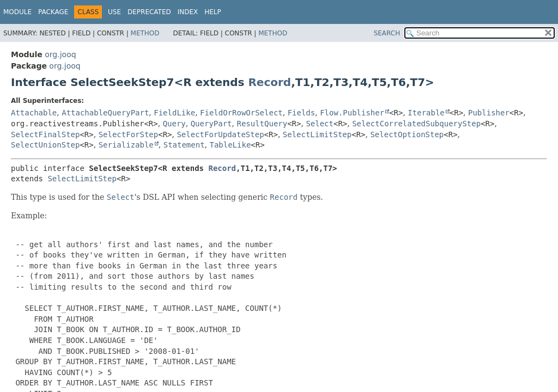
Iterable (426, 113)
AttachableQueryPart (105, 113)
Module (17, 12)
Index (188, 12)
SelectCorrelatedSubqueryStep (416, 124)
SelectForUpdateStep (220, 134)
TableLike (230, 145)
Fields (302, 113)
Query (174, 124)
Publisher (489, 113)
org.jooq (60, 54)
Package (53, 12)
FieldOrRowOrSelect (241, 113)
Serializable (126, 145)
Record (269, 82)
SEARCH (387, 33)
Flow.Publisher (352, 113)
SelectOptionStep (407, 134)
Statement (184, 145)
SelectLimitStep (317, 134)
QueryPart (211, 124)
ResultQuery (262, 124)
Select (320, 124)
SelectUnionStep (45, 145)
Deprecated (149, 12)
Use (114, 12)
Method (145, 33)
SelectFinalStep (45, 134)
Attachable (34, 113)
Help (213, 12)
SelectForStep (129, 134)
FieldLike (174, 113)
